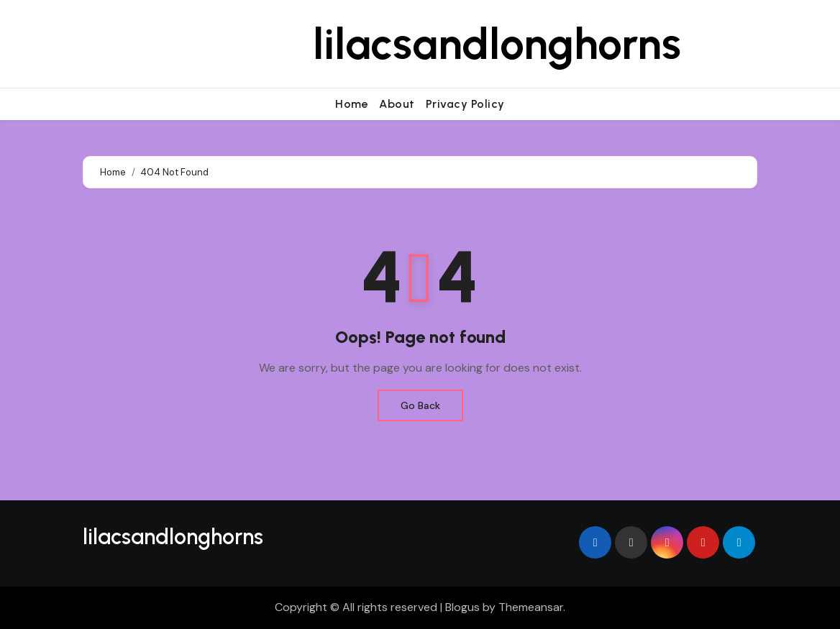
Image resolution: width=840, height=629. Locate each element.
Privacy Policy (465, 104)
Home (352, 104)
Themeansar (531, 607)
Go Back (420, 405)
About (397, 104)
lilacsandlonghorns (497, 44)
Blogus (462, 607)
